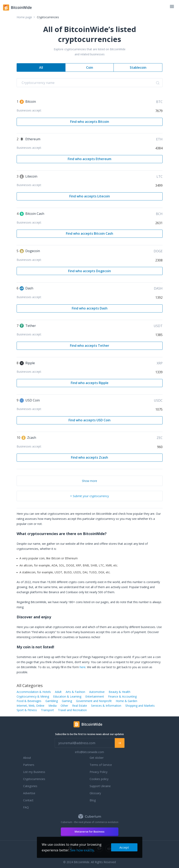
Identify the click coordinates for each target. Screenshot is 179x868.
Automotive (97, 692)
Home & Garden (126, 701)
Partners (29, 765)
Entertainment (95, 696)
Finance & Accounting (122, 696)
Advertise (29, 793)
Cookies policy (99, 779)
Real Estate (80, 706)
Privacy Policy (99, 772)
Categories (30, 786)
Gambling (52, 701)
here (83, 667)
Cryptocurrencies (34, 779)
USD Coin (30, 400)
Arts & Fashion (75, 692)
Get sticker (97, 758)
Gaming (67, 701)
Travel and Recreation (72, 710)
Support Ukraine (100, 786)
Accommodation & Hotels (34, 692)
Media (53, 706)
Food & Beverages (29, 701)
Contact (28, 800)
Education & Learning (67, 696)
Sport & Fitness (27, 710)
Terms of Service (101, 765)
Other (64, 706)
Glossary (95, 793)
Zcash (29, 438)
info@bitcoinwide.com (89, 752)
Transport (47, 710)
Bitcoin (28, 102)
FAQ (26, 807)
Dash (26, 288)
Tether (28, 326)
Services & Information (106, 706)
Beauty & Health (120, 692)
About (27, 758)
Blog (93, 800)
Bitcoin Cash (32, 214)
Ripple (27, 363)
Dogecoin (30, 251)
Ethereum (30, 139)
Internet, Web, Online (31, 706)
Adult (58, 692)
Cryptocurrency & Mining (33, 696)
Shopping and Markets (140, 706)
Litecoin (28, 176)
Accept (124, 847)
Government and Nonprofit (94, 701)
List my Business (34, 772)
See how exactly (82, 850)
